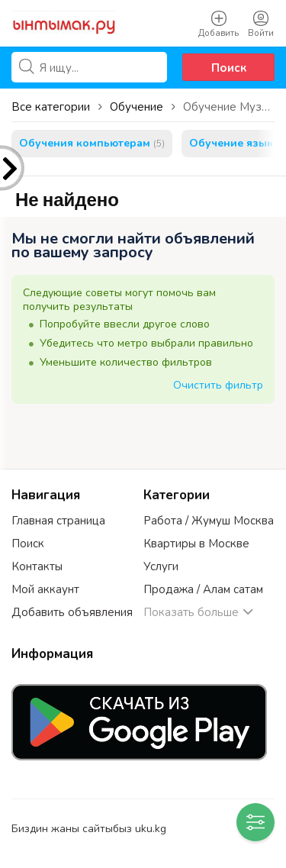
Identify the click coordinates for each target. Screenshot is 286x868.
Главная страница (58, 521)
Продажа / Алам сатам (203, 589)
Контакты (37, 566)
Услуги (161, 566)
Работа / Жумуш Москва (209, 521)
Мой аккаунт (45, 589)
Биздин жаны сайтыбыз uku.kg (89, 829)
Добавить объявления (72, 612)
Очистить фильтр (218, 385)
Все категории (51, 107)
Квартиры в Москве (196, 544)
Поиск (229, 68)
